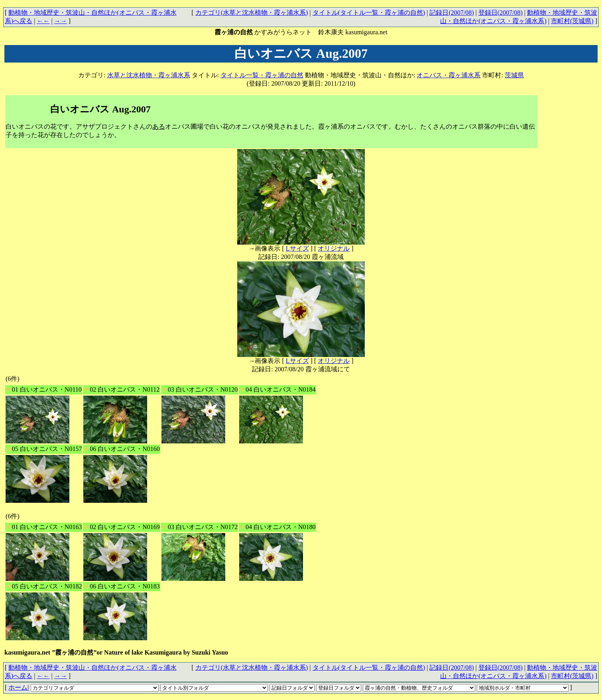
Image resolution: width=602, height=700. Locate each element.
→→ (61, 21)
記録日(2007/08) (452, 13)
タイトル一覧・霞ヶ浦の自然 (262, 75)
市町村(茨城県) (572, 21)
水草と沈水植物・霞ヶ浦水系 (149, 75)
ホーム (18, 687)
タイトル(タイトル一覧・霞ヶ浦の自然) (369, 13)
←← (43, 21)
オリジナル (334, 248)
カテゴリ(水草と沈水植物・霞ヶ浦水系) (252, 13)
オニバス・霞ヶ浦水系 (449, 75)
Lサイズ (297, 248)
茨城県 (514, 75)
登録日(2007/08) (501, 13)
